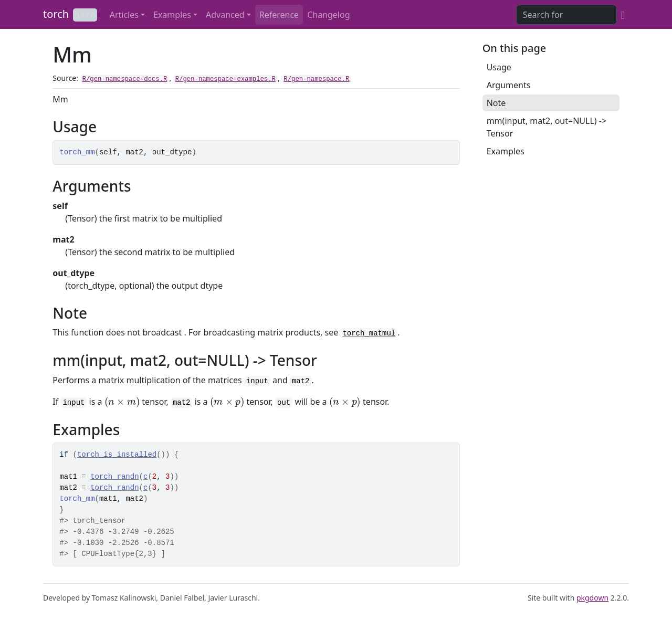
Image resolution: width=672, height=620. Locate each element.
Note (496, 103)
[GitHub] (623, 15)
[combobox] (566, 15)
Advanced (225, 15)
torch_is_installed (117, 455)
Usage (499, 67)
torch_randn (114, 477)
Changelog (328, 15)
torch (56, 14)
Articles (124, 15)
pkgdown (592, 598)
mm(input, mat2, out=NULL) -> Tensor (547, 127)
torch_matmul (369, 333)
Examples (172, 15)
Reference (279, 15)
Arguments (509, 85)
